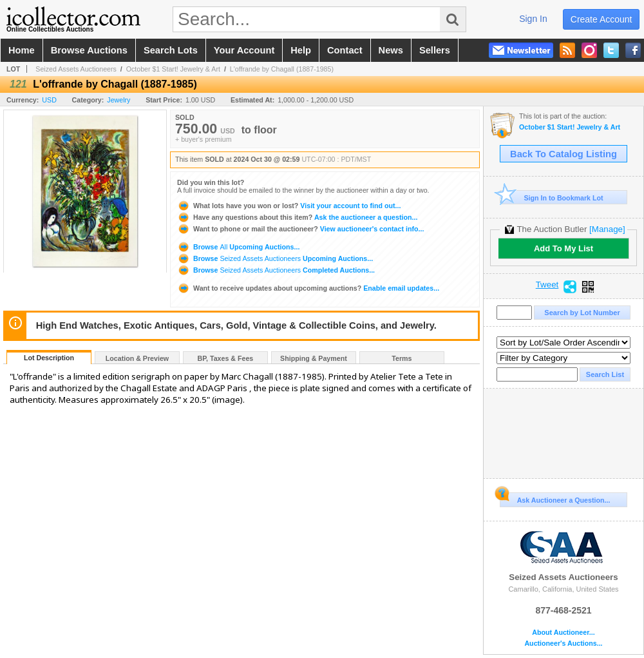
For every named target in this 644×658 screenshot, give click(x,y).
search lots (171, 50)
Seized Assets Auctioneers (76, 69)
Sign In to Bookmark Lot (552, 198)
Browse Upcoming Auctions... (238, 247)
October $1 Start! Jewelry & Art (173, 69)
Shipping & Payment (314, 358)
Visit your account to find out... (289, 206)
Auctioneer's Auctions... (563, 643)
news (391, 50)
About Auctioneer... (563, 633)
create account (601, 19)
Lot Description (49, 358)
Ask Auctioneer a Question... (555, 498)
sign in (533, 19)
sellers (435, 50)
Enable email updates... (308, 288)
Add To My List (563, 248)
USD (49, 100)
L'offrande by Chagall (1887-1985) (282, 69)
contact (345, 50)
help (301, 50)
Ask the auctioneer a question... (297, 217)
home (22, 50)
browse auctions (89, 50)
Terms (402, 358)
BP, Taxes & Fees (226, 358)
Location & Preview (137, 358)
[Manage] (607, 229)
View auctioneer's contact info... (300, 229)
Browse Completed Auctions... (276, 270)
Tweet (547, 285)
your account (244, 50)
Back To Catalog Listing (563, 154)
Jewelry (118, 100)
